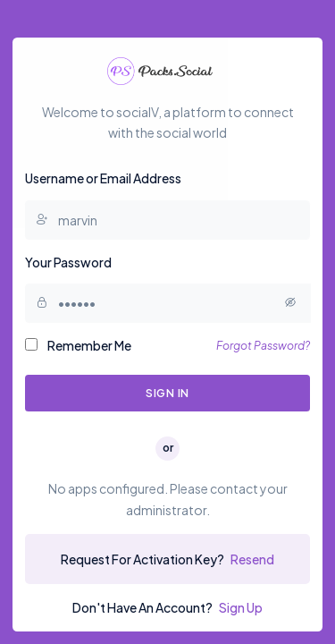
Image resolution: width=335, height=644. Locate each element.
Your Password (68, 262)
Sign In (167, 393)
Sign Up (241, 607)
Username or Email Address (103, 178)
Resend (252, 559)
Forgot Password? (263, 345)
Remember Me (78, 345)
